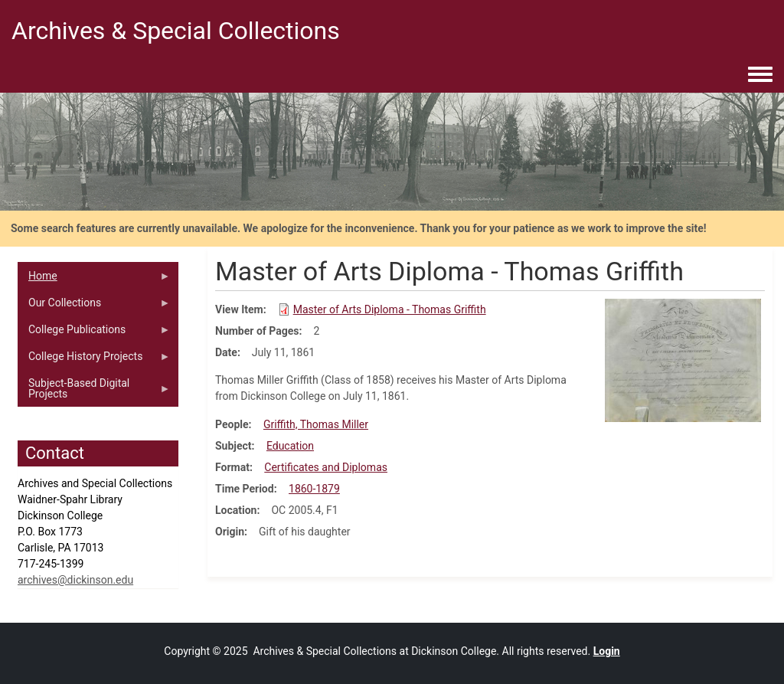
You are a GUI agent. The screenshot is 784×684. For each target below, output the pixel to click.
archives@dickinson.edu (75, 580)
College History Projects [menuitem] (94, 360)
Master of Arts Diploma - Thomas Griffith (390, 309)
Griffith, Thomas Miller (316, 424)
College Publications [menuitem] (94, 333)
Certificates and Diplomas (326, 467)
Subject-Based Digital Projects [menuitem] (94, 392)
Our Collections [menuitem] (94, 306)
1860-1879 (314, 489)
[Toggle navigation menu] (760, 75)
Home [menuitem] (94, 280)
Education (290, 446)
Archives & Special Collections (176, 31)
